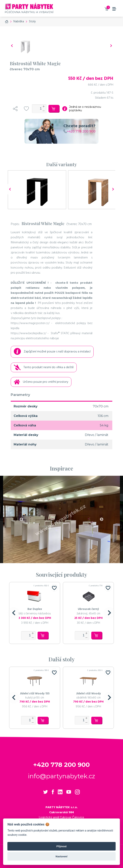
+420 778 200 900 (80, 131)
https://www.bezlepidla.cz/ (29, 333)
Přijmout (61, 846)
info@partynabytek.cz (61, 776)
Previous (21, 519)
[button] (14, 613)
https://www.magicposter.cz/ (30, 323)
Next (102, 519)
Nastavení (62, 856)
